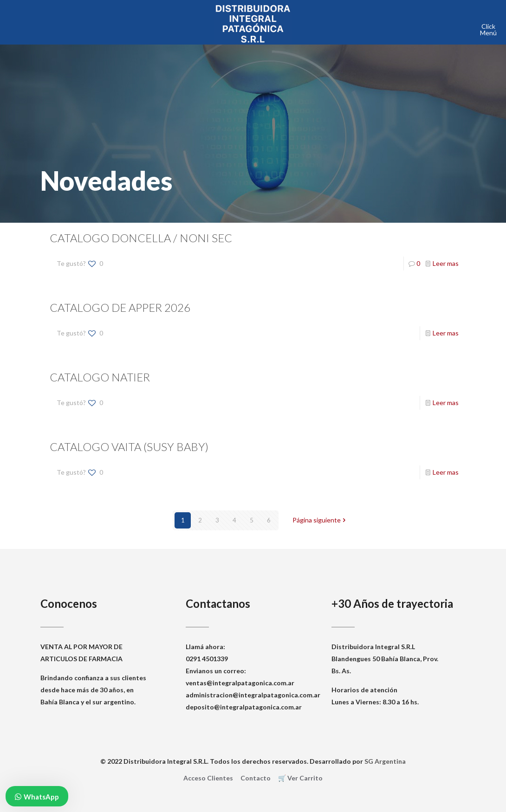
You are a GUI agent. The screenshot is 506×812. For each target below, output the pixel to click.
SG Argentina (385, 761)
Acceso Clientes (208, 778)
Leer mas (446, 263)
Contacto (256, 778)
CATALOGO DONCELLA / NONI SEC (141, 238)
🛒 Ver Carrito (300, 778)
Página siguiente (320, 520)
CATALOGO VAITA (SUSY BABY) (129, 447)
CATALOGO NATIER (100, 377)
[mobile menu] (491, 26)
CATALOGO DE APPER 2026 (120, 307)
